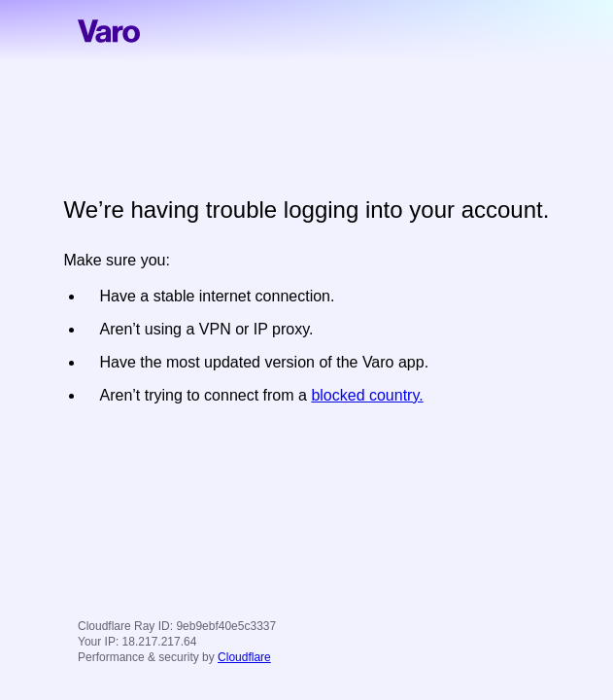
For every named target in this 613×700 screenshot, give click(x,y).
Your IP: (98, 642)
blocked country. (367, 395)
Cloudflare (244, 657)
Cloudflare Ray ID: (125, 626)
